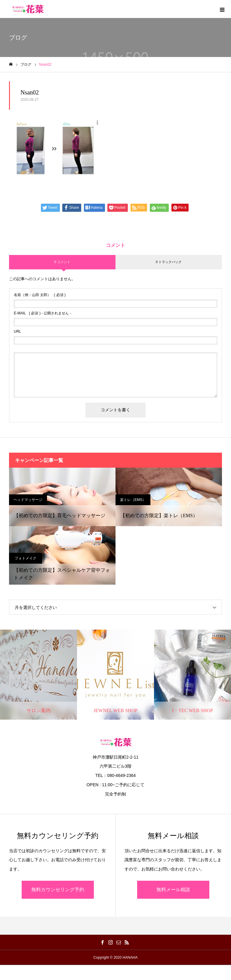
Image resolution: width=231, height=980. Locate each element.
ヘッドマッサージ (28, 500)
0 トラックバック (169, 262)
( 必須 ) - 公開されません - (43, 313)
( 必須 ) (40, 295)
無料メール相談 (173, 890)
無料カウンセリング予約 (58, 890)
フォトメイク (26, 558)
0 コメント (62, 262)
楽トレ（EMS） (133, 500)
